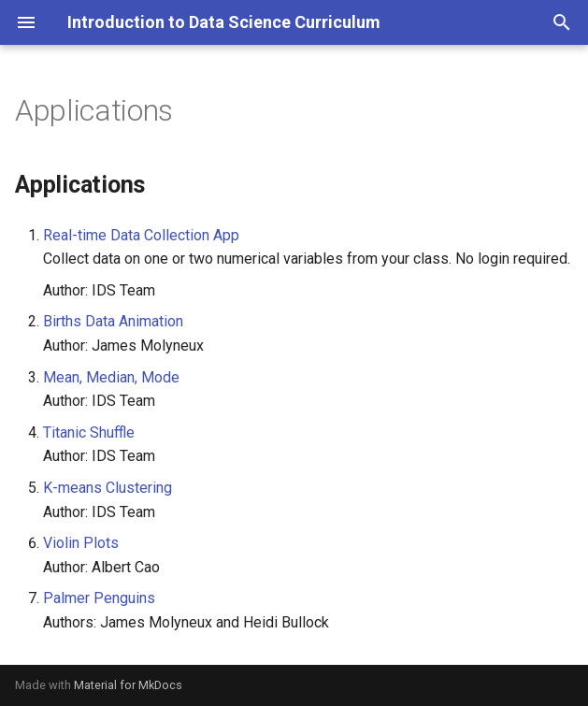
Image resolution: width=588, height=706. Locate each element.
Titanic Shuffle (89, 432)
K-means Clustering (108, 488)
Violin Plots (81, 543)
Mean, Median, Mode (111, 377)
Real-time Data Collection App (141, 235)
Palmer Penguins (99, 598)
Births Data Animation (113, 321)
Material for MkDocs (128, 685)
